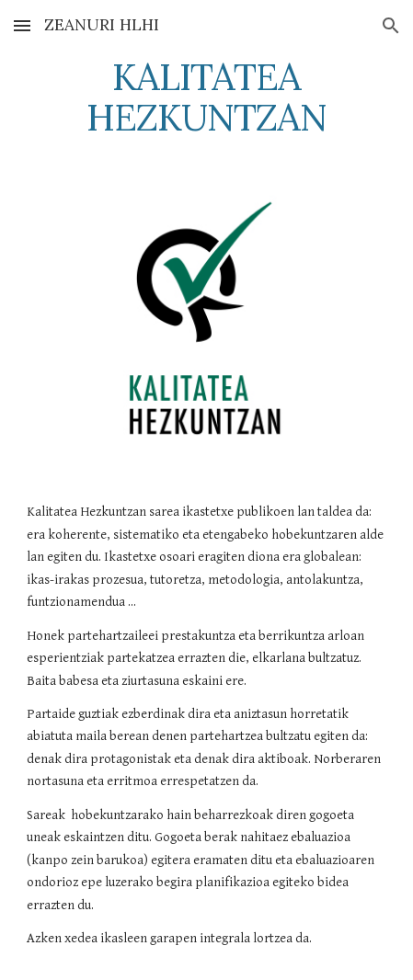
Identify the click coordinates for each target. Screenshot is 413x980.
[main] (206, 97)
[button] (22, 25)
